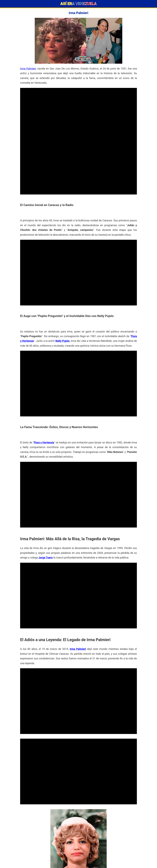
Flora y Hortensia (44, 442)
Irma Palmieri (28, 69)
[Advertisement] (78, 108)
